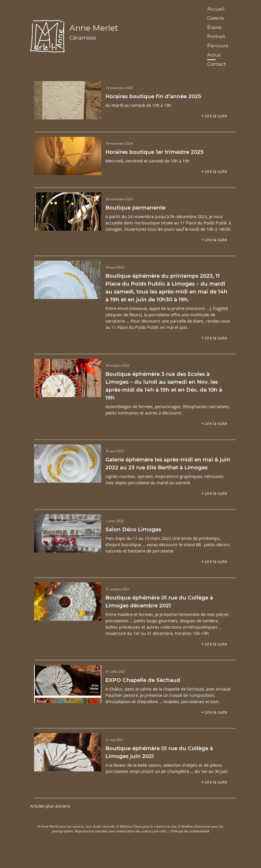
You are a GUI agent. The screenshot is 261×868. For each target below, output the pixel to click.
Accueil (216, 9)
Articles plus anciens (50, 806)
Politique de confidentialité (190, 831)
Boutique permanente (135, 207)
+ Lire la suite (214, 116)
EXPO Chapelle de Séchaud (143, 680)
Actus (214, 55)
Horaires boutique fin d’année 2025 (153, 96)
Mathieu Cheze (131, 826)
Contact (217, 64)
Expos (214, 27)
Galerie (216, 18)
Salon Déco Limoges (133, 529)
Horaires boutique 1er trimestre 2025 (155, 152)
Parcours (218, 45)
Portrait (216, 36)
